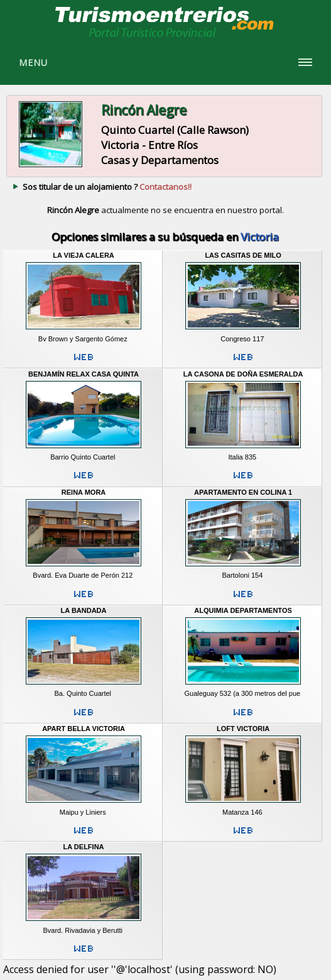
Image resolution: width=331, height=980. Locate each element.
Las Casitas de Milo (243, 255)
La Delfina (84, 847)
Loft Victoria (243, 729)
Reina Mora (84, 492)
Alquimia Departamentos (243, 610)
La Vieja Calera (84, 255)
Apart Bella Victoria (84, 729)
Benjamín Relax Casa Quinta (84, 374)
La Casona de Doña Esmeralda (243, 374)
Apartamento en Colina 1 (243, 492)
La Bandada (84, 610)
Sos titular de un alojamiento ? (107, 187)
